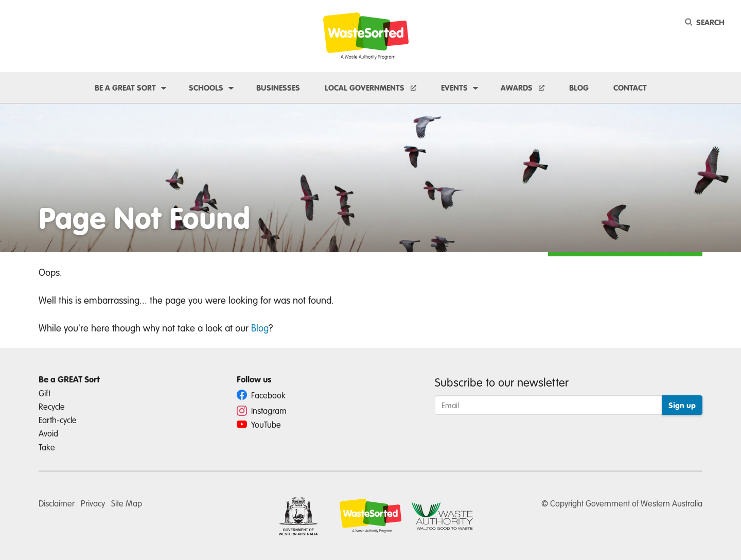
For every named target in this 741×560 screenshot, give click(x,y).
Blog (579, 87)
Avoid (48, 433)
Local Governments (366, 87)
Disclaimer (57, 503)
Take (47, 447)
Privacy (93, 503)
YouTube (259, 424)
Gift (45, 393)
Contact (630, 87)
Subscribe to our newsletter (502, 382)
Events (454, 87)
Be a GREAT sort (125, 87)
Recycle (52, 406)
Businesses (278, 87)
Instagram (262, 410)
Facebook (261, 395)
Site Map (127, 503)
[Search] (707, 22)
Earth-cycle (58, 420)
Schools (206, 87)
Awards (518, 87)
